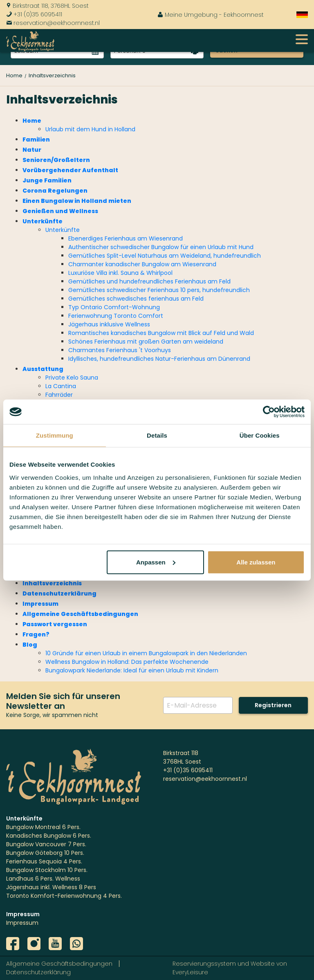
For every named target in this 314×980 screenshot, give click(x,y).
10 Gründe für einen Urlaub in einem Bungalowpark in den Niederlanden (146, 653)
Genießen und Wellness (60, 211)
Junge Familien (47, 180)
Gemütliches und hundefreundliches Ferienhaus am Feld (149, 281)
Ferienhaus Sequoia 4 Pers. (44, 861)
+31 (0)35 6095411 (34, 14)
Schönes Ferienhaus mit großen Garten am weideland (146, 342)
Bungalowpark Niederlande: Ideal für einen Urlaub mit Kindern (132, 670)
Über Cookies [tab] (260, 435)
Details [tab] (157, 435)
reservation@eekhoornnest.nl (53, 23)
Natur (32, 150)
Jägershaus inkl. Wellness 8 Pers (51, 887)
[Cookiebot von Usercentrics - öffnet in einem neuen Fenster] (269, 412)
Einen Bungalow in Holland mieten (77, 201)
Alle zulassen (256, 562)
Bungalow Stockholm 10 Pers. (47, 870)
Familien (36, 139)
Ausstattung (43, 369)
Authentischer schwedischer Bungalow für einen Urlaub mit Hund (161, 247)
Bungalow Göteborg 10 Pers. (45, 853)
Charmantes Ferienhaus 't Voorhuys (120, 350)
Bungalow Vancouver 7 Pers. (46, 844)
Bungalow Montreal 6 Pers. (43, 827)
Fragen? (36, 634)
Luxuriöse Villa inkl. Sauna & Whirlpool (120, 273)
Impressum (40, 604)
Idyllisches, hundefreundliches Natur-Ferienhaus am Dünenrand (159, 359)
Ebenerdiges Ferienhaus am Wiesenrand (126, 238)
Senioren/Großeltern (56, 160)
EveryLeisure (190, 972)
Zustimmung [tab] (55, 435)
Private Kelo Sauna (72, 378)
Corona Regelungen (55, 191)
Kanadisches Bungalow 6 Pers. (49, 836)
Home (32, 121)
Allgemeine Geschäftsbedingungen (80, 614)
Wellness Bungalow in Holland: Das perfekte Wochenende (127, 662)
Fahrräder (59, 395)
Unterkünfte (43, 221)
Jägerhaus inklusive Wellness (109, 324)
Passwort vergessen (55, 624)
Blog (30, 645)
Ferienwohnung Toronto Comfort (116, 316)
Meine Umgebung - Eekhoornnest (211, 15)
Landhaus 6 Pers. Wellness (43, 879)
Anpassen (156, 562)
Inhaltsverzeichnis (52, 583)
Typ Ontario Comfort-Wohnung (114, 307)
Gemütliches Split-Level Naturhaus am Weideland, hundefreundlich (165, 256)
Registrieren (273, 705)
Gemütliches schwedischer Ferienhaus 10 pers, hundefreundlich (159, 290)
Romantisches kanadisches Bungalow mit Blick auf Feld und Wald (161, 333)
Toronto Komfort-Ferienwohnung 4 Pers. (64, 896)
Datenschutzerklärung (59, 593)
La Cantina (61, 386)
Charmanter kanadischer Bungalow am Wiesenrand (142, 264)
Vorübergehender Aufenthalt (70, 170)
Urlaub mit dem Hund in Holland (90, 129)
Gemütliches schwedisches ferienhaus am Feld (136, 299)
